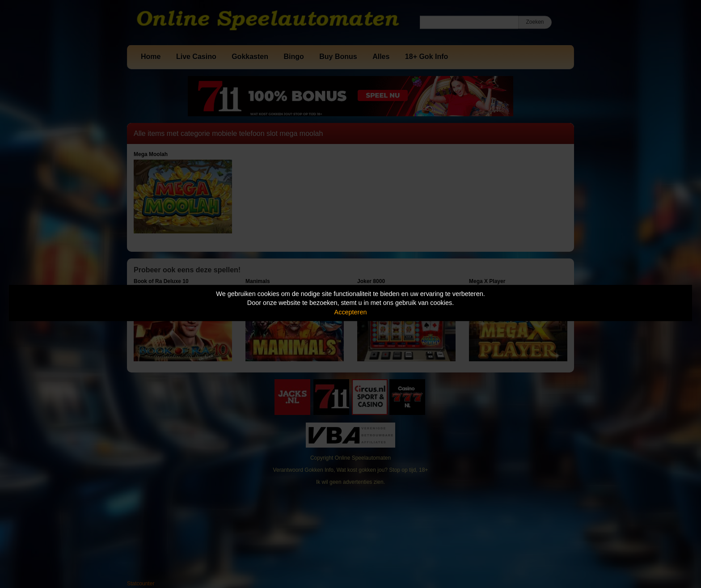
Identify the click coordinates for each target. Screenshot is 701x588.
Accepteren (351, 312)
